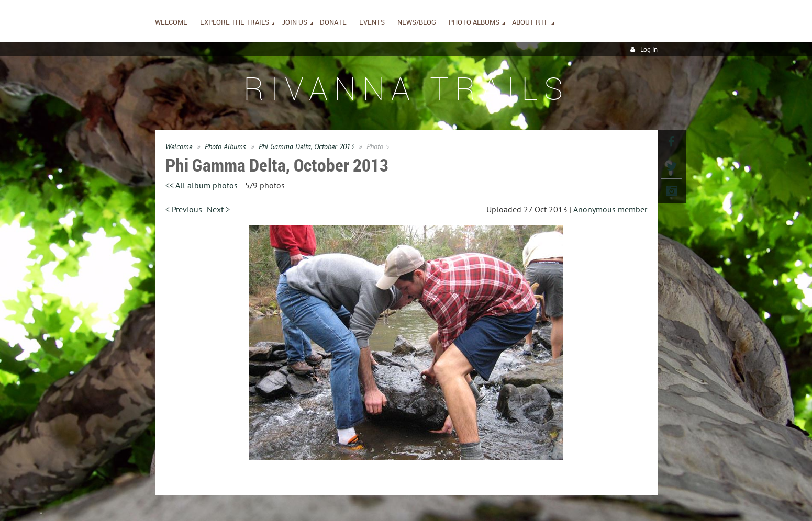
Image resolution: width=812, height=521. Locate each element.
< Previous (184, 209)
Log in (649, 49)
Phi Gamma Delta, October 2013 (306, 146)
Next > (218, 209)
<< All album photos (202, 185)
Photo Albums (225, 146)
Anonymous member (610, 209)
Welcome (179, 146)
